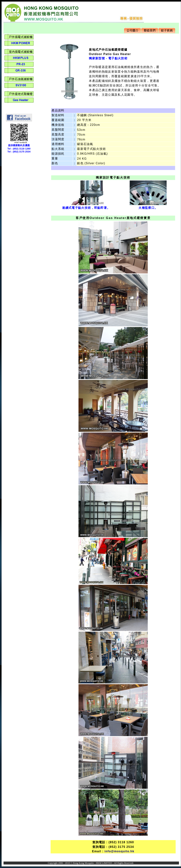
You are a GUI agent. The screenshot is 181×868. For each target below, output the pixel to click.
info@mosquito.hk (119, 851)
